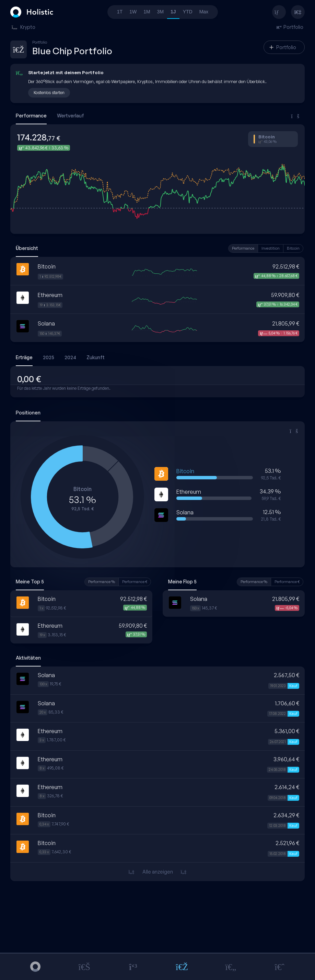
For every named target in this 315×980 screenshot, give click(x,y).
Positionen (28, 413)
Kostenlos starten (49, 93)
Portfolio (283, 47)
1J (173, 12)
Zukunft (96, 357)
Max (204, 12)
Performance (31, 116)
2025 (49, 357)
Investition (271, 248)
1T (120, 12)
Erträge (24, 357)
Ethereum (50, 295)
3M (160, 12)
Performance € (135, 582)
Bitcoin (293, 248)
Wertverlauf (71, 116)
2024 (70, 357)
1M (147, 12)
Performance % (102, 582)
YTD (188, 12)
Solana (46, 323)
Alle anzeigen (157, 872)
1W (133, 12)
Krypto (24, 27)
